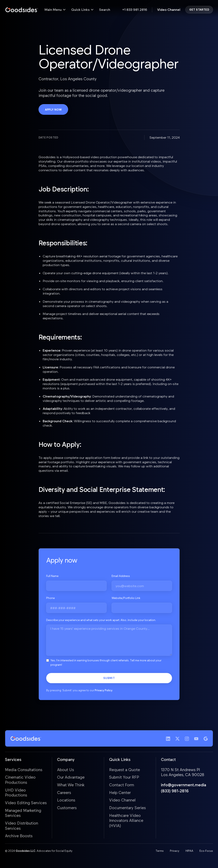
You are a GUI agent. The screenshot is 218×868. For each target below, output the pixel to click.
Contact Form (122, 785)
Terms (160, 851)
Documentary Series (127, 808)
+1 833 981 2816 (135, 9)
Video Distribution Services (22, 826)
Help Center (120, 792)
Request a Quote (125, 770)
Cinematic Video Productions (20, 780)
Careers (64, 792)
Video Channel (169, 9)
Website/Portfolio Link (126, 598)
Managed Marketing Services (23, 813)
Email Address (121, 576)
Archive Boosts (19, 836)
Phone (50, 598)
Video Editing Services (26, 803)
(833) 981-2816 (175, 791)
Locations (66, 800)
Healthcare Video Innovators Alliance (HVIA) (126, 820)
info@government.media (184, 785)
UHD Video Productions (16, 793)
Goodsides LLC (26, 851)
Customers (67, 808)
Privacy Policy (104, 690)
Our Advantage (71, 777)
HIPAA (189, 851)
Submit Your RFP (124, 777)
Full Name (52, 576)
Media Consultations (24, 770)
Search (105, 9)
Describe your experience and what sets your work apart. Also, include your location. (101, 620)
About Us (65, 770)
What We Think (71, 785)
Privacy (175, 851)
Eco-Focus (206, 851)
